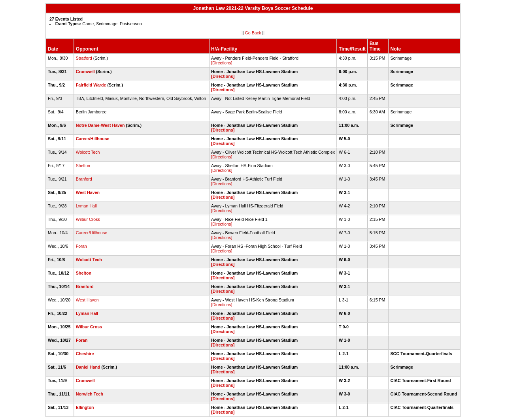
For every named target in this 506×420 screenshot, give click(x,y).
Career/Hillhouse (93, 139)
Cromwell (85, 72)
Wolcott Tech (88, 152)
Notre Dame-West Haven (100, 125)
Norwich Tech (90, 394)
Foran (81, 246)
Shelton (83, 166)
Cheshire (85, 354)
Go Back (253, 33)
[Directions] (222, 63)
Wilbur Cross (88, 219)
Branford (84, 179)
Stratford (84, 58)
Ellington (85, 407)
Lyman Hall (86, 206)
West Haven (88, 192)
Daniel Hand (88, 367)
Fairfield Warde (91, 85)
